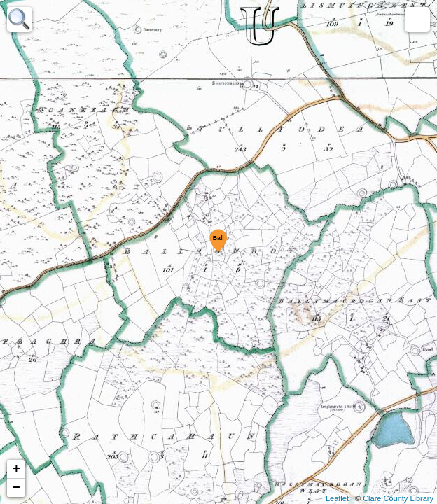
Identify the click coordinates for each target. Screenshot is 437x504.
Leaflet (337, 498)
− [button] (16, 488)
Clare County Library (398, 498)
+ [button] (16, 469)
